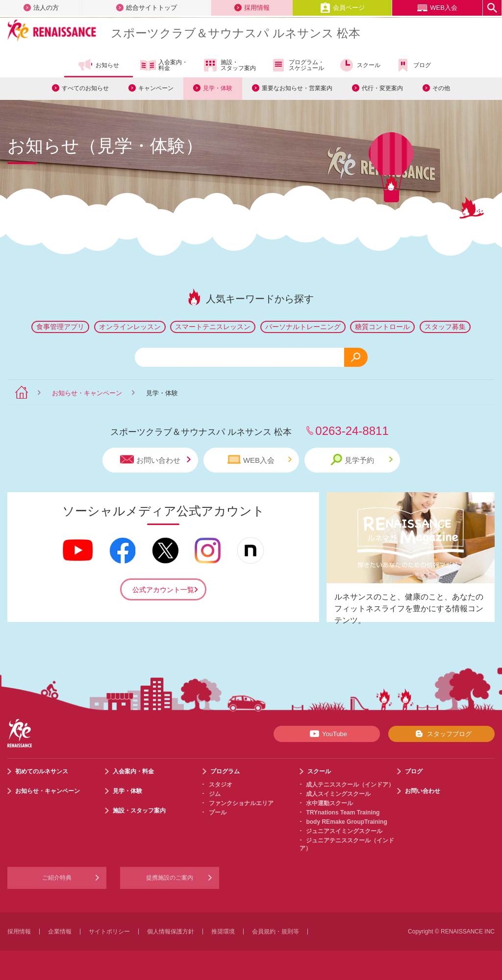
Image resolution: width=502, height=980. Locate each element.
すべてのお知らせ (85, 88)
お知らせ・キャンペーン (87, 393)
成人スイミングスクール (338, 794)
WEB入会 (437, 8)
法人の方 (41, 8)
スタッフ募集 (445, 327)
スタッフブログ (441, 734)
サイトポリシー (109, 932)
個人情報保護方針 (171, 932)
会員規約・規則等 (276, 932)
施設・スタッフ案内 (229, 65)
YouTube (327, 734)
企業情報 (60, 932)
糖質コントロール (382, 327)
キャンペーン (156, 88)
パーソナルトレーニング (303, 327)
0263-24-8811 (352, 431)
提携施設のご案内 (170, 878)
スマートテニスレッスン (213, 327)
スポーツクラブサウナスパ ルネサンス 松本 (236, 33)
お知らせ (98, 65)
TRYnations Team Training (343, 813)
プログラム (225, 771)
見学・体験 (218, 88)
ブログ (413, 65)
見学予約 (362, 460)
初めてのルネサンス (42, 771)
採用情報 (252, 8)
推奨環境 (223, 932)
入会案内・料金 (164, 66)
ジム (215, 794)
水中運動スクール (329, 803)
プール (218, 813)
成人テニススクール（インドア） (350, 785)
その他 (441, 88)
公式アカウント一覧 (163, 590)
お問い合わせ (155, 460)
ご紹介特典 (57, 878)
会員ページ (342, 8)
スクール (360, 65)
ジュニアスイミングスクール (344, 831)
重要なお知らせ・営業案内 (297, 88)
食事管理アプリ (60, 327)
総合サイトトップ (147, 8)
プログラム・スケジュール (297, 65)
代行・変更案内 (382, 88)
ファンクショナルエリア (241, 803)
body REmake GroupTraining (346, 822)
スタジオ (221, 785)
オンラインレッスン (130, 327)
